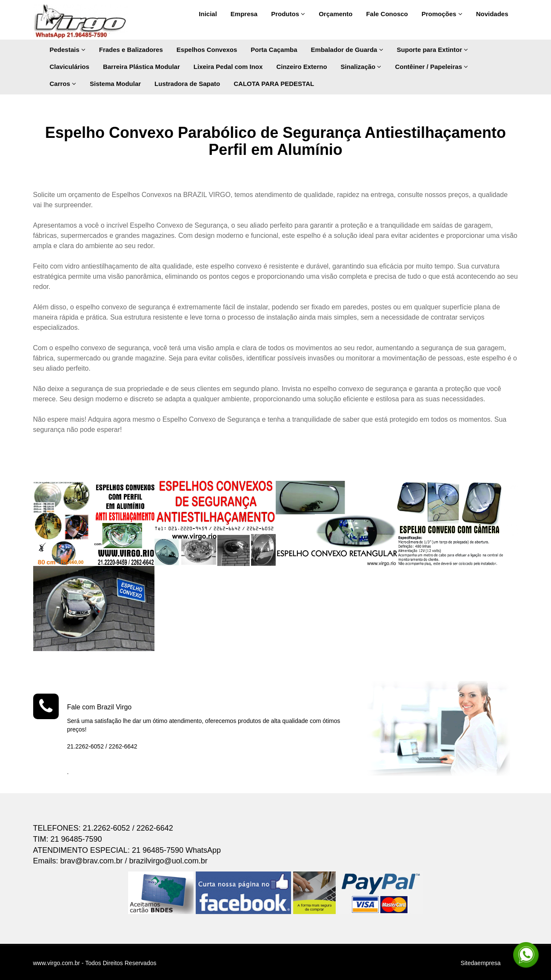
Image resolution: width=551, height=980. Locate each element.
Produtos (288, 14)
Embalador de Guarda (347, 50)
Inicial (208, 14)
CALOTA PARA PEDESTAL (274, 84)
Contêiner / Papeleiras (431, 67)
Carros (63, 84)
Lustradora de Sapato (187, 84)
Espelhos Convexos (207, 50)
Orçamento (335, 14)
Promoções (442, 14)
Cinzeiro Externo (301, 67)
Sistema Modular (115, 84)
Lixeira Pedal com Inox (228, 67)
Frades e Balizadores (131, 50)
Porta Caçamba (274, 50)
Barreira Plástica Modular (141, 67)
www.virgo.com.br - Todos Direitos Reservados (95, 963)
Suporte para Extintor (433, 50)
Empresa (244, 14)
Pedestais (68, 50)
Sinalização (361, 67)
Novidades (492, 14)
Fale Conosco (387, 14)
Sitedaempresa (480, 963)
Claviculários (70, 67)
